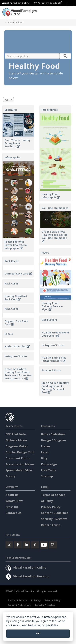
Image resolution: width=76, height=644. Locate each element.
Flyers (45, 253)
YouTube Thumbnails (55, 208)
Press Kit (12, 549)
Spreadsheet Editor (19, 512)
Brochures (11, 110)
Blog (44, 500)
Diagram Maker (17, 488)
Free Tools (48, 512)
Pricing (10, 518)
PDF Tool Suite (16, 476)
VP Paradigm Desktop (48, 3)
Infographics (50, 110)
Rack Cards (11, 261)
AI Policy (47, 543)
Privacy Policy (51, 549)
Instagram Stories (16, 359)
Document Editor (18, 500)
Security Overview (54, 561)
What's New (14, 543)
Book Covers (12, 325)
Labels (46, 353)
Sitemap (47, 518)
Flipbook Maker (16, 482)
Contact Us (13, 555)
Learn (45, 494)
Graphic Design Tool (20, 494)
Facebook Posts (14, 398)
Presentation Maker (20, 506)
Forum (46, 488)
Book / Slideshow (53, 476)
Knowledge (49, 506)
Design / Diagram (53, 482)
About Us (12, 537)
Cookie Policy (50, 625)
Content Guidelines (55, 555)
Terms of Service (53, 537)
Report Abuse (51, 567)
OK (38, 634)
